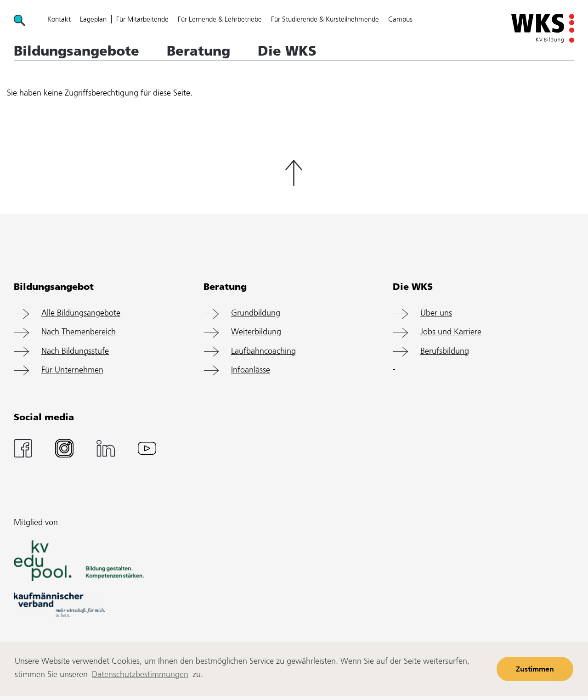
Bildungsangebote (76, 51)
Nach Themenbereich (79, 332)
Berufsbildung (445, 351)
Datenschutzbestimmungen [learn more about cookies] (140, 675)
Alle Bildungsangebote (81, 313)
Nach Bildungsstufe (75, 351)
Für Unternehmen (72, 370)
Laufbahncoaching (263, 351)
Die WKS (287, 51)
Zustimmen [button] (535, 669)
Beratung (198, 51)
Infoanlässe (251, 370)
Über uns (436, 313)
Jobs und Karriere (451, 332)
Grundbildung (256, 313)
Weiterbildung (256, 332)
